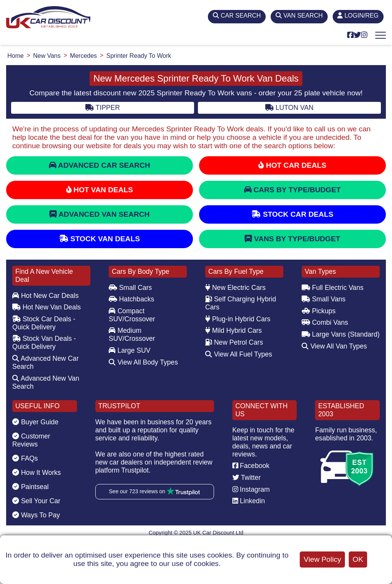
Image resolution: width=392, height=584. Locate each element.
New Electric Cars (235, 288)
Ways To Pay (36, 515)
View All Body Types (143, 362)
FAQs (25, 458)
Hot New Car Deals (45, 296)
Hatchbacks (131, 299)
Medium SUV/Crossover (132, 335)
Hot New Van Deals (47, 307)
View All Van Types (334, 346)
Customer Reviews (31, 440)
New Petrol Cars (234, 342)
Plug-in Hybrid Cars (238, 319)
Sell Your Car (36, 501)
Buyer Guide (35, 422)
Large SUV (130, 350)
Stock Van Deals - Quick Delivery (44, 343)
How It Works (37, 473)
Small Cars (130, 288)
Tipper (103, 108)
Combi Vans (325, 322)
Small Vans (324, 299)
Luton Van (289, 108)
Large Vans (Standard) (341, 334)
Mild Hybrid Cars (234, 330)
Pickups (319, 311)
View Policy (322, 559)
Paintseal (30, 487)
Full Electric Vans (333, 288)
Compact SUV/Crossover (132, 315)
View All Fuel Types (239, 354)
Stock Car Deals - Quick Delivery (44, 323)
